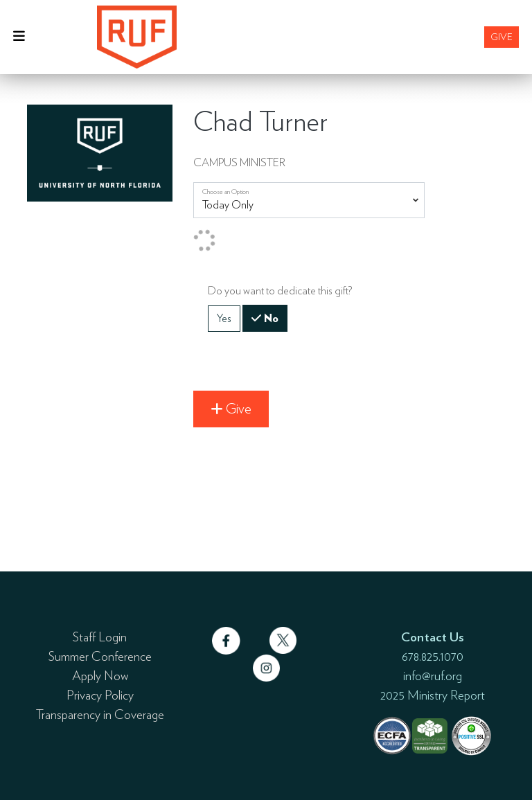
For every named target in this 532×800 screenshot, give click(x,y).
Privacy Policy (100, 695)
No (270, 317)
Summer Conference (100, 656)
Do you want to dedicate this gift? (280, 291)
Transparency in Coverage (100, 714)
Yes (224, 318)
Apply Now (100, 675)
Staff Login (100, 637)
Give (502, 37)
